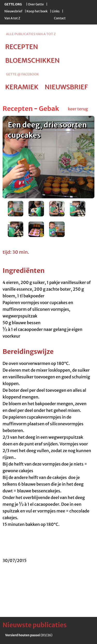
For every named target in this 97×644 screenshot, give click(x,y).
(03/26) (29, 635)
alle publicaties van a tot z (31, 34)
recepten (22, 47)
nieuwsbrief (66, 87)
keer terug (78, 109)
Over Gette (36, 4)
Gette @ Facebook (22, 74)
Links (56, 11)
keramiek (22, 87)
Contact (60, 18)
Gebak (49, 109)
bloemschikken (32, 60)
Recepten (18, 109)
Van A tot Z (12, 18)
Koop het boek (37, 11)
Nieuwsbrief (13, 11)
